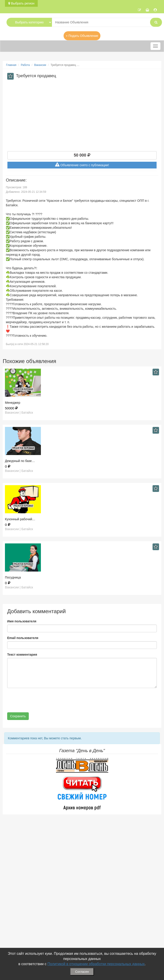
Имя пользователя (22, 621)
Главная (11, 65)
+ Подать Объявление (82, 36)
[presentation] (41, 700)
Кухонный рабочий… (20, 519)
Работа (25, 65)
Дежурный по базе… (20, 461)
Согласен (82, 972)
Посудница (13, 577)
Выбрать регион (21, 3)
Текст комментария (22, 655)
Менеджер (13, 403)
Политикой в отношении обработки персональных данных (96, 964)
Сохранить (18, 716)
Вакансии (40, 65)
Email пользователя (23, 638)
